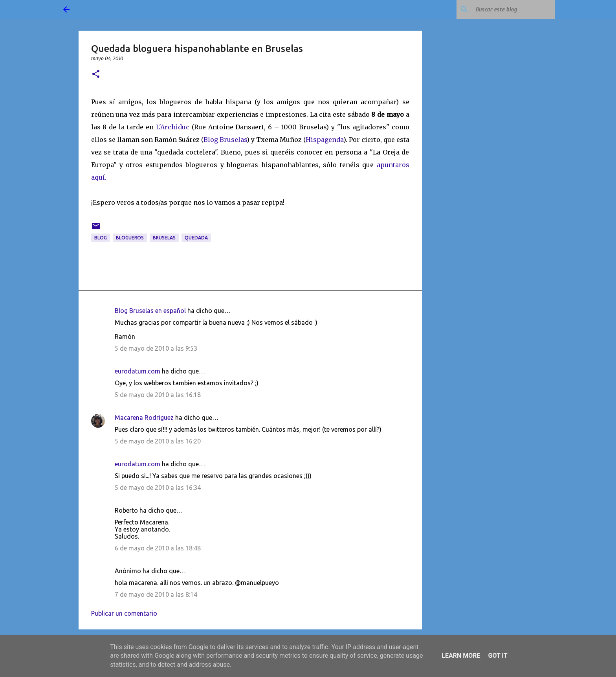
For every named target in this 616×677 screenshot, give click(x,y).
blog (101, 238)
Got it (498, 656)
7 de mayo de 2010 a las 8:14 (156, 594)
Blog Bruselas (225, 140)
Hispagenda (324, 140)
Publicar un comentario (124, 613)
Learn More (461, 656)
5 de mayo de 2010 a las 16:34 (158, 488)
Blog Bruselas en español (150, 311)
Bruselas (164, 238)
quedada (196, 238)
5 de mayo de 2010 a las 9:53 (156, 348)
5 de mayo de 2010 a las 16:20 (158, 441)
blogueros (130, 238)
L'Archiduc (173, 127)
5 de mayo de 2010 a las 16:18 (158, 395)
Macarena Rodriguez (144, 418)
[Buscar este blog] (513, 9)
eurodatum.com (137, 371)
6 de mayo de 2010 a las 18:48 (158, 548)
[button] (96, 75)
